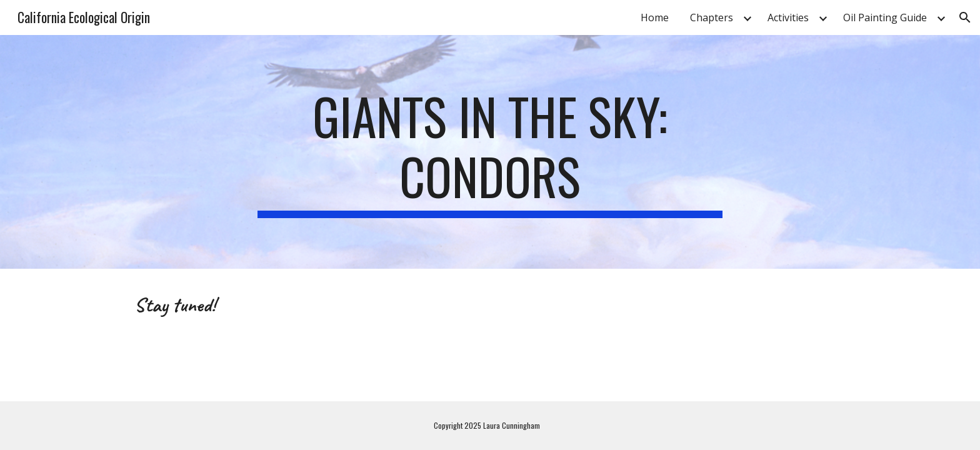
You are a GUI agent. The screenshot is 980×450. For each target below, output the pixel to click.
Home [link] (655, 17)
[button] (965, 17)
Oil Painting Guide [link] (885, 17)
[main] (490, 152)
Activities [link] (788, 17)
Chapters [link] (712, 17)
